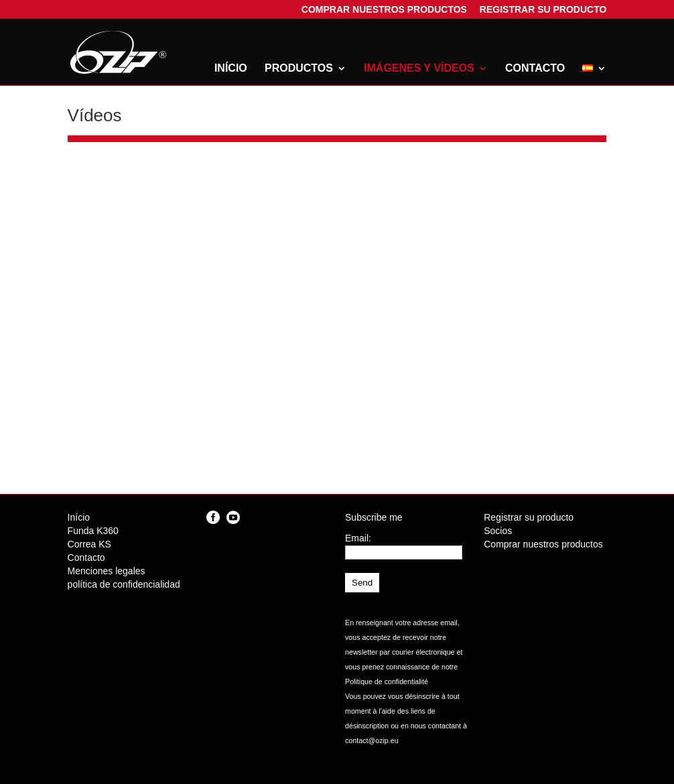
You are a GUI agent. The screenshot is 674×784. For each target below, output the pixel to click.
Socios (498, 531)
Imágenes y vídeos (419, 69)
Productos (299, 69)
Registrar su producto (543, 11)
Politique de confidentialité (387, 681)
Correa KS (89, 544)
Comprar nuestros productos (384, 11)
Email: (358, 538)
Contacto (535, 69)
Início (231, 69)
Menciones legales (107, 571)
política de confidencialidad (124, 584)
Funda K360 (93, 531)
